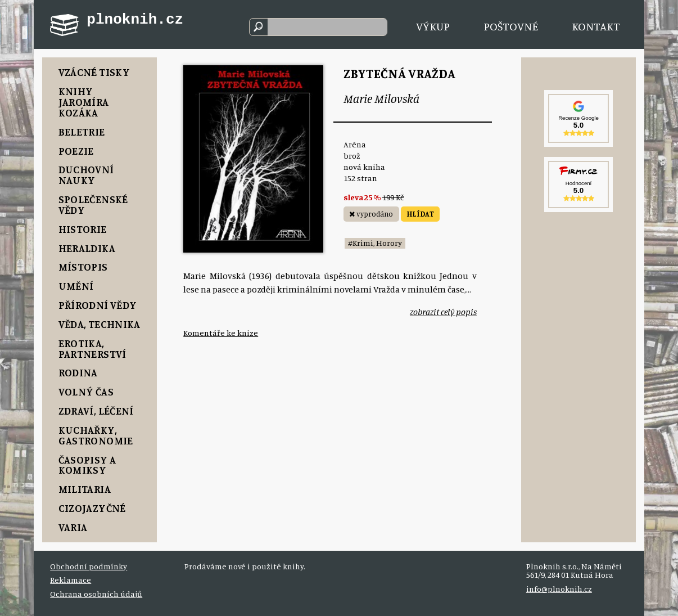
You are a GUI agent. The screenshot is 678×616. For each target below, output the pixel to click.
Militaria (85, 489)
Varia (73, 527)
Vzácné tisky (94, 72)
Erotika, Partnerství (92, 349)
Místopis (83, 267)
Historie (83, 229)
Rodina (78, 372)
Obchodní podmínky (89, 566)
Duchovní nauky (86, 175)
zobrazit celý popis (443, 312)
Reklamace (71, 580)
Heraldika (87, 248)
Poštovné (511, 26)
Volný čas (86, 392)
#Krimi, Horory (375, 243)
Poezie (76, 151)
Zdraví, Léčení (96, 411)
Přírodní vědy (98, 305)
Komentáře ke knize (221, 333)
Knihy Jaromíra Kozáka (84, 102)
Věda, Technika (100, 324)
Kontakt (596, 26)
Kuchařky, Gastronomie (96, 435)
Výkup (433, 26)
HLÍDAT (420, 214)
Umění (76, 286)
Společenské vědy (93, 204)
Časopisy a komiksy (87, 465)
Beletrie (82, 132)
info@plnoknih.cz (559, 589)
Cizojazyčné (92, 508)
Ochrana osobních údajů (96, 594)
